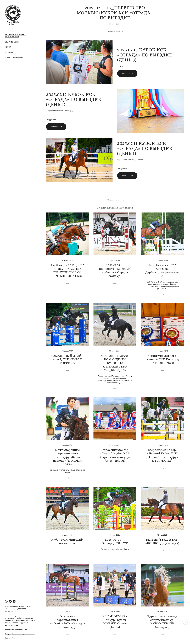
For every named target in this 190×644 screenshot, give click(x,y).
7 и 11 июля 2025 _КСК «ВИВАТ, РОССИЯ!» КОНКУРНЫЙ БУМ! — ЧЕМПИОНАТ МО (67, 270)
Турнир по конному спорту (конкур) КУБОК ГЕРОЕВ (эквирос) (162, 622)
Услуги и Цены (12, 42)
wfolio (13, 638)
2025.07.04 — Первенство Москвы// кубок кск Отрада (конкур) (115, 270)
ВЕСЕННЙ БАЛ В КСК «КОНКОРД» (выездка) (162, 541)
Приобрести (127, 73)
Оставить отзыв (113, 31)
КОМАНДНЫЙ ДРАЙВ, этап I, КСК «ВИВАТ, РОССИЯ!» (67, 359)
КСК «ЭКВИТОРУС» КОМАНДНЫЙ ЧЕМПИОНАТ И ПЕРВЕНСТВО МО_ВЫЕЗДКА (115, 363)
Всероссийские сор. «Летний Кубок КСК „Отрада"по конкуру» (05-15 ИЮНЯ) (115, 455)
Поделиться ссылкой (116, 200)
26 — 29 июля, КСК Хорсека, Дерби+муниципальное (162, 270)
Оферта (8, 634)
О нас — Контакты (14, 57)
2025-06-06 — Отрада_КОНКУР (115, 541)
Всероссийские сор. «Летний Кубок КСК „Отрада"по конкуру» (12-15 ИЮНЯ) (162, 455)
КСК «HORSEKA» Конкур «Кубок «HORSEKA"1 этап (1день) (115, 622)
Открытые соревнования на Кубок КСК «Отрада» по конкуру (67, 622)
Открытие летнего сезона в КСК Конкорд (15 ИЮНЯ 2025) (162, 359)
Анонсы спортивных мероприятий (15, 36)
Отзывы (9, 52)
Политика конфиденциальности (23, 634)
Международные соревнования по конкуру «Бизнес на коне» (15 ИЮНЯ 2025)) (67, 457)
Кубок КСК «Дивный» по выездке (67, 541)
